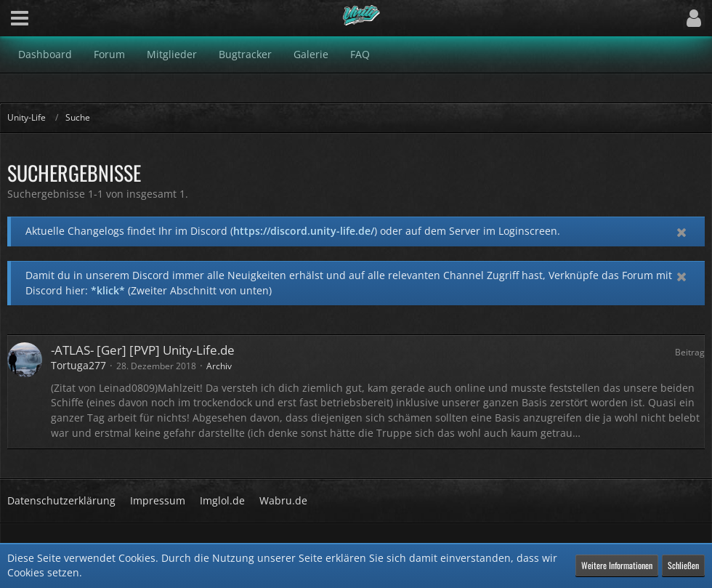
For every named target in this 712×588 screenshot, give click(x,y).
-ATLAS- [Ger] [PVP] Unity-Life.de (143, 350)
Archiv (219, 366)
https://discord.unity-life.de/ (304, 231)
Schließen (683, 565)
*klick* (108, 290)
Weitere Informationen (617, 565)
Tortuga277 (78, 365)
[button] (20, 18)
